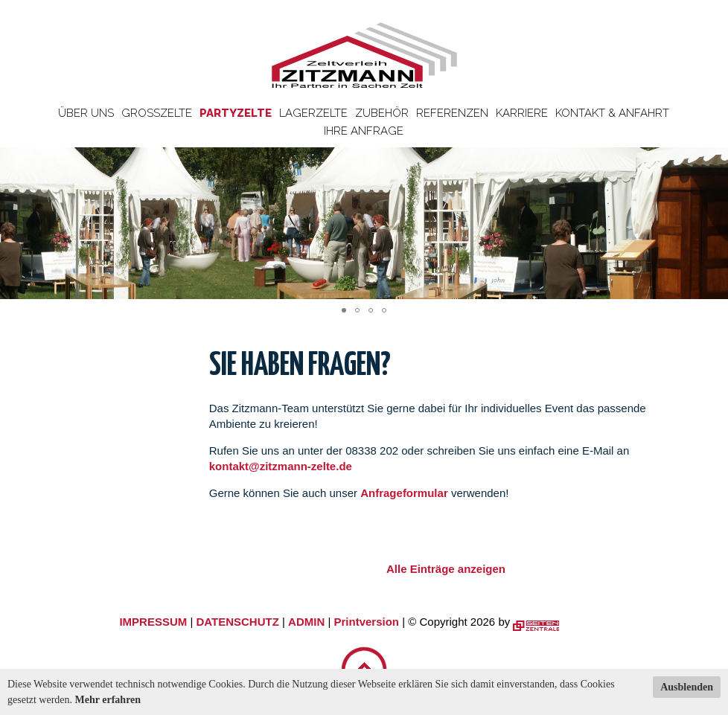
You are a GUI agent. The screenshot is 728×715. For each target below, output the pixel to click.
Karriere (522, 113)
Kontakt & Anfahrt (612, 113)
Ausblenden (687, 687)
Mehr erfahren (108, 700)
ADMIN (306, 622)
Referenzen (452, 113)
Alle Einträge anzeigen (446, 569)
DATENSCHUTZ (237, 622)
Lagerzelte (313, 113)
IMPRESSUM (153, 622)
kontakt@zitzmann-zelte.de (281, 466)
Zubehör (382, 113)
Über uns (86, 113)
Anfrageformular (406, 493)
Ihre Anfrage (364, 131)
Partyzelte (236, 113)
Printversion (367, 622)
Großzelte (157, 113)
